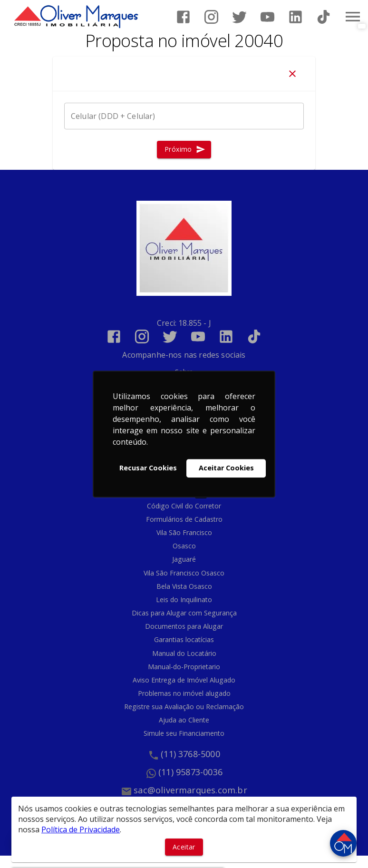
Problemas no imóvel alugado (184, 693)
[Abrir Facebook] (183, 17)
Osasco (184, 546)
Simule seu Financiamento (184, 733)
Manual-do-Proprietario (184, 667)
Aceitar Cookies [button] (226, 468)
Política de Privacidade (81, 829)
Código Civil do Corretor (184, 506)
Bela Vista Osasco (184, 586)
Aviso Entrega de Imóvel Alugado (184, 680)
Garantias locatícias (184, 639)
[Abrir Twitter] (239, 17)
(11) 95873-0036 (190, 772)
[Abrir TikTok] (324, 17)
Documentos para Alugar (184, 626)
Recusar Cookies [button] (148, 468)
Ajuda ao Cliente (184, 720)
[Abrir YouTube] (267, 17)
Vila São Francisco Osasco (184, 573)
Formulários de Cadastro (184, 519)
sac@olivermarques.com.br (190, 790)
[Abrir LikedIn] (295, 17)
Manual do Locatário (184, 653)
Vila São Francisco (184, 532)
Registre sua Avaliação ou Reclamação (184, 707)
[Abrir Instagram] (211, 17)
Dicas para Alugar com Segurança (184, 613)
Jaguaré (184, 559)
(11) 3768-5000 (190, 754)
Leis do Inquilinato (184, 600)
